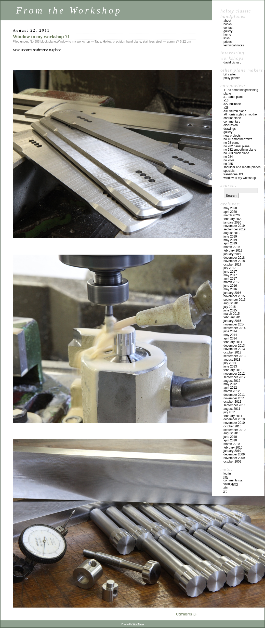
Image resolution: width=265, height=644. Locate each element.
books (228, 24)
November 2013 (234, 349)
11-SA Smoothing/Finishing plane (241, 92)
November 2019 (234, 226)
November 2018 (234, 261)
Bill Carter (230, 74)
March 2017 (231, 282)
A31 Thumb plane (235, 111)
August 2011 (232, 409)
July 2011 (230, 412)
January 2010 (232, 451)
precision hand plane (127, 42)
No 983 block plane (43, 42)
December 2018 (234, 258)
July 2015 (230, 307)
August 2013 (232, 360)
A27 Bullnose (232, 104)
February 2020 (233, 219)
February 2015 (233, 317)
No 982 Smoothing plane (240, 150)
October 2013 (232, 352)
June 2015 (230, 310)
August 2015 (232, 303)
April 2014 (230, 338)
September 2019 (235, 229)
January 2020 (232, 222)
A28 (226, 108)
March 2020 (231, 215)
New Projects (232, 136)
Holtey (107, 42)
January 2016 (232, 293)
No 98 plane (231, 143)
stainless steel (153, 42)
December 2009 (234, 454)
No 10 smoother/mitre (238, 139)
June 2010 (230, 437)
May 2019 (230, 240)
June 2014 (230, 331)
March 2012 (231, 391)
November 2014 (234, 324)
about (227, 21)
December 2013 (234, 346)
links (227, 38)
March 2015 (231, 314)
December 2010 (234, 419)
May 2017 (230, 275)
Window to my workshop (73, 42)
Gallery (228, 132)
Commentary (232, 122)
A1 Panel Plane (234, 97)
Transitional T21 (233, 174)
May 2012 (230, 384)
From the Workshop (69, 10)
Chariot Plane (232, 118)
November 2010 (234, 423)
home (227, 35)
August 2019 (232, 233)
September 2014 (235, 328)
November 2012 (234, 374)
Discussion (231, 125)
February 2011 (233, 416)
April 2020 (230, 212)
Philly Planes (232, 78)
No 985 (228, 164)
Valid (231, 484)
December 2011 (234, 395)
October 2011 (232, 402)
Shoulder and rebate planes (242, 167)
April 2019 (230, 243)
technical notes (234, 45)
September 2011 (235, 405)
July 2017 (230, 268)
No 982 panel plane (236, 146)
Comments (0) (186, 614)
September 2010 (235, 430)
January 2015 (232, 321)
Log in (227, 474)
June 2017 (230, 272)
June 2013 (230, 366)
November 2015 (234, 296)
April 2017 (230, 279)
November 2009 (234, 458)
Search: (229, 185)
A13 (226, 100)
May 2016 (230, 289)
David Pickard (233, 62)
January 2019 (232, 254)
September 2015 (235, 300)
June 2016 (230, 286)
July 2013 (230, 363)
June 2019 (230, 236)
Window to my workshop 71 (41, 37)
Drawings (230, 129)
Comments (233, 480)
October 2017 (232, 265)
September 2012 (235, 377)
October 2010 (232, 426)
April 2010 (230, 440)
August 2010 (232, 433)
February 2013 (233, 370)
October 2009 (232, 462)
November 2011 (234, 398)
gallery (228, 31)
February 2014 (233, 342)
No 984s (229, 160)
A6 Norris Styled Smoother (241, 114)
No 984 (228, 157)
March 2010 (231, 444)
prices (228, 42)
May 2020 (230, 208)
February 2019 (233, 251)
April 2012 (230, 388)
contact (228, 28)
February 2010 (233, 448)
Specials (229, 171)
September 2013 (235, 356)
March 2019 (231, 247)
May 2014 (230, 335)
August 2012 (232, 381)
